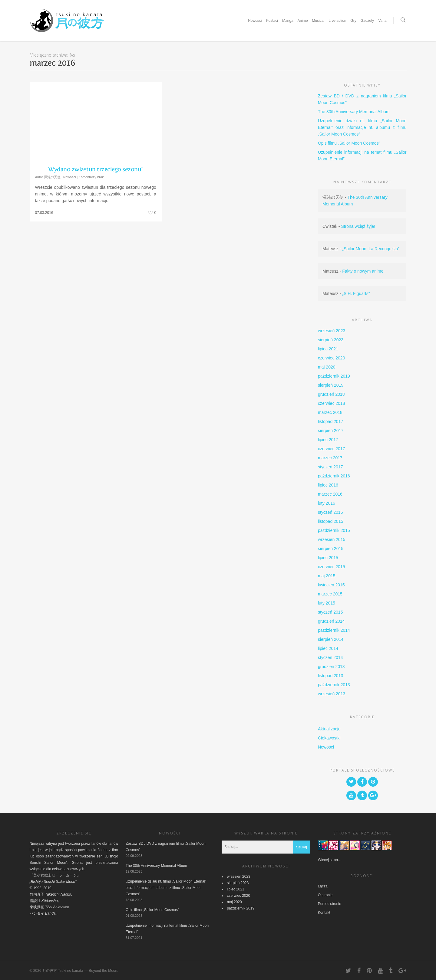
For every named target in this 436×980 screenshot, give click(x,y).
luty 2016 (327, 503)
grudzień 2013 (331, 667)
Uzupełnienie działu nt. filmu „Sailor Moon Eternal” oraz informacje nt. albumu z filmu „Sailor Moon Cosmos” (362, 127)
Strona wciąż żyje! (358, 226)
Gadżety (367, 21)
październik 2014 (334, 630)
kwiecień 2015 (331, 585)
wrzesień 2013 (332, 694)
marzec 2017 (330, 458)
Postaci (272, 21)
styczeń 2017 (330, 467)
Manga (288, 21)
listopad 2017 (330, 421)
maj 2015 (327, 576)
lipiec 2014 (328, 648)
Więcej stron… (330, 860)
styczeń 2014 (330, 657)
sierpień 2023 (331, 340)
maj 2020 (327, 367)
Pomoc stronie (330, 904)
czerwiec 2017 (332, 449)
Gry (353, 21)
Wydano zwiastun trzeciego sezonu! (96, 169)
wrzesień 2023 (332, 331)
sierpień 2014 (331, 639)
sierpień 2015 (331, 549)
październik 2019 (334, 376)
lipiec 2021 (328, 349)
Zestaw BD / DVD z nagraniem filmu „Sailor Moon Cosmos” (362, 99)
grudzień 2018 (331, 394)
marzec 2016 (330, 494)
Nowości (255, 21)
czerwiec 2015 (332, 567)
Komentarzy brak (91, 177)
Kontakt (324, 913)
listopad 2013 (330, 676)
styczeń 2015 (330, 612)
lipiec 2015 (328, 558)
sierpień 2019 (331, 385)
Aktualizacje (329, 729)
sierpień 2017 (331, 431)
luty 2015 (327, 603)
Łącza (323, 886)
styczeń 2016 (330, 512)
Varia (382, 21)
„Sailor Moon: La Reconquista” (371, 249)
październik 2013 (334, 685)
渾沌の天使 (52, 177)
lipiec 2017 (328, 440)
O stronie (325, 895)
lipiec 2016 (328, 485)
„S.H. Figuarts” (356, 293)
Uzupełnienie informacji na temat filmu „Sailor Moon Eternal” (362, 156)
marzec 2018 (330, 412)
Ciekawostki (329, 738)
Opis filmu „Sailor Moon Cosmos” (349, 143)
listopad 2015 (330, 521)
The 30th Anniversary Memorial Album (354, 112)
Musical (318, 21)
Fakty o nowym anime (363, 271)
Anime (303, 21)
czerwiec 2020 (332, 358)
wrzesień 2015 (332, 539)
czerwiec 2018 (332, 403)
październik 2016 (334, 476)
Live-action (337, 21)
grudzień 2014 (331, 621)
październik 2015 (334, 530)
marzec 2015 (330, 594)
